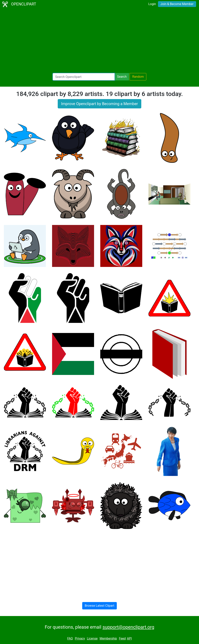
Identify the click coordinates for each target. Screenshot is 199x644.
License (92, 638)
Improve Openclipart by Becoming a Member (99, 104)
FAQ (70, 638)
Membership (108, 638)
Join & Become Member (177, 4)
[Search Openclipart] (84, 77)
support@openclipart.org (128, 627)
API (129, 638)
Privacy (80, 638)
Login (152, 4)
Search (122, 77)
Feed (122, 638)
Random (138, 77)
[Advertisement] (99, 41)
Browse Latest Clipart (100, 606)
